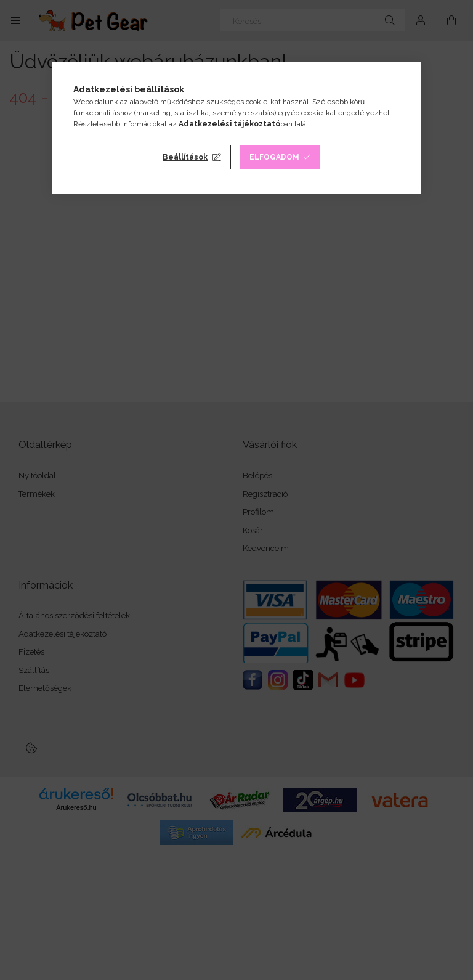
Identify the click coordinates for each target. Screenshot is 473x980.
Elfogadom (274, 157)
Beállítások (185, 157)
